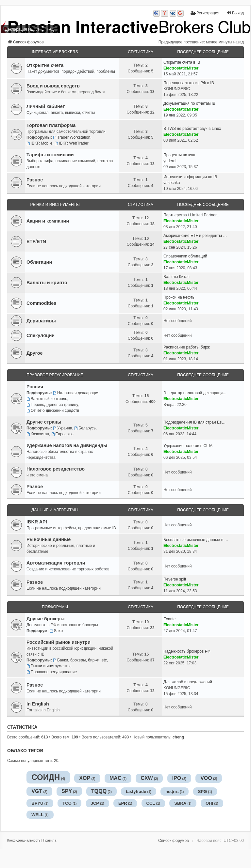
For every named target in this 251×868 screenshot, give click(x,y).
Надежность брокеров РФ (187, 651)
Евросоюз (62, 434)
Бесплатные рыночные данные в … (196, 540)
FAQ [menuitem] (51, 29)
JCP (95, 803)
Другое (34, 353)
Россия (35, 387)
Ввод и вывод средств (53, 86)
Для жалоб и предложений (188, 682)
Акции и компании (48, 221)
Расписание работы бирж (187, 347)
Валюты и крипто (47, 283)
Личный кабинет (46, 106)
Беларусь (85, 428)
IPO (177, 778)
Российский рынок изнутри (59, 642)
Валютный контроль (47, 399)
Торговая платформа (51, 125)
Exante (169, 619)
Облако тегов (25, 751)
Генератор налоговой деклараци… (195, 393)
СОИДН (46, 777)
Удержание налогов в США (188, 446)
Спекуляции (41, 335)
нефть (172, 791)
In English (38, 704)
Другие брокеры (45, 619)
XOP (85, 778)
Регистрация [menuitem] (205, 13)
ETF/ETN (36, 241)
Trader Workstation (72, 137)
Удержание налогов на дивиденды (67, 445)
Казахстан (38, 434)
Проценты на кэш (179, 155)
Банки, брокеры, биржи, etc (80, 660)
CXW (147, 778)
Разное (35, 180)
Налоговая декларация (76, 393)
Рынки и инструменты (55, 205)
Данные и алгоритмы (55, 510)
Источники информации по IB (190, 177)
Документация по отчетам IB (189, 103)
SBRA (180, 803)
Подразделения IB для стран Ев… (194, 422)
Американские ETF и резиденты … (195, 236)
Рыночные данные (49, 539)
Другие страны (44, 422)
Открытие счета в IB (182, 62)
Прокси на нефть (179, 297)
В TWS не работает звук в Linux (192, 129)
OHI (209, 803)
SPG (202, 791)
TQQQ (99, 791)
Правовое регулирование (55, 375)
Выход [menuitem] (235, 13)
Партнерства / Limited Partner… (192, 215)
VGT (37, 791)
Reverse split (175, 579)
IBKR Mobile (40, 143)
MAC (115, 778)
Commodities (41, 303)
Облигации (39, 262)
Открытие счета (45, 65)
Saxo (56, 631)
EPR (123, 803)
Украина (63, 428)
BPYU (37, 803)
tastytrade (136, 791)
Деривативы (41, 321)
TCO (67, 803)
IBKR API (37, 522)
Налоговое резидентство (56, 469)
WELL (37, 815)
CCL (151, 803)
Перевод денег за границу (52, 405)
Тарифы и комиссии (50, 155)
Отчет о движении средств (53, 411)
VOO (206, 778)
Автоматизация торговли (56, 563)
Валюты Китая (176, 277)
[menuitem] (24, 841)
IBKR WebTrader (72, 143)
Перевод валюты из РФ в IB (189, 83)
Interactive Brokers (55, 52)
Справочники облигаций (185, 256)
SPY (67, 791)
